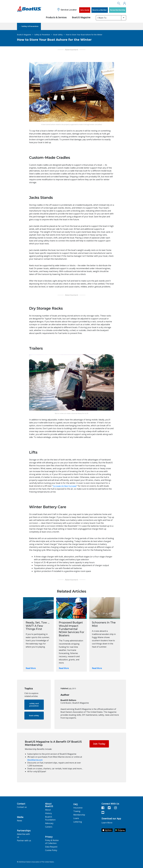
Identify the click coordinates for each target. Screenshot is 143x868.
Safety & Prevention (42, 35)
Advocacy (49, 823)
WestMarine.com (35, 760)
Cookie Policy (51, 850)
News (20, 821)
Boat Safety (58, 35)
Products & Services (56, 17)
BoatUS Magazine (81, 17)
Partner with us (24, 841)
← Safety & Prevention (29, 26)
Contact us (22, 807)
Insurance (78, 808)
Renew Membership (118, 10)
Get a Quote (85, 10)
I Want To (102, 18)
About (48, 810)
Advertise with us (23, 836)
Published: (64, 688)
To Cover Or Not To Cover (65, 486)
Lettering (78, 822)
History (48, 813)
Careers (49, 827)
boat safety (34, 716)
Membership (79, 815)
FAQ (76, 804)
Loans (76, 818)
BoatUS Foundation (50, 818)
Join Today (99, 744)
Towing (77, 811)
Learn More (107, 823)
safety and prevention (34, 705)
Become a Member (100, 10)
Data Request (51, 847)
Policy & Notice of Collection (52, 842)
